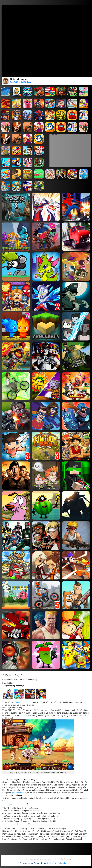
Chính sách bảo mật (36, 859)
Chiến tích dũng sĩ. (32, 680)
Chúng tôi (24, 859)
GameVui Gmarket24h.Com (12, 680)
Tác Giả (69, 859)
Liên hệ (62, 859)
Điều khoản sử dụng (51, 859)
